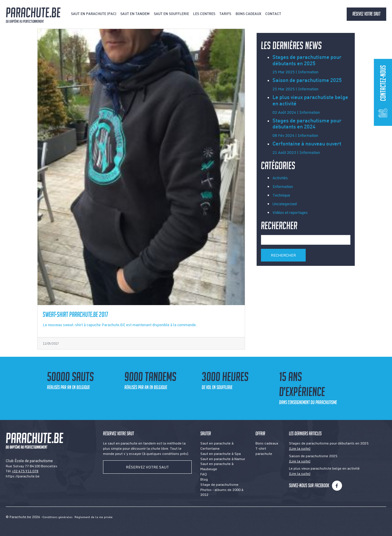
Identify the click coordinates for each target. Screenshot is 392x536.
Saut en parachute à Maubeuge (217, 466)
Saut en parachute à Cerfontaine (217, 446)
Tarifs (225, 14)
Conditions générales (57, 517)
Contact (273, 14)
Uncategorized (285, 204)
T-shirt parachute (264, 451)
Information (283, 186)
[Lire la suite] (300, 448)
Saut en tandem (135, 14)
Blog (204, 479)
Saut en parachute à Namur (223, 459)
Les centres (204, 14)
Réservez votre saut (147, 467)
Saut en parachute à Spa (221, 454)
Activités (280, 178)
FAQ (204, 474)
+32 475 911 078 (25, 471)
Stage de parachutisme (219, 484)
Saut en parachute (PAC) (94, 14)
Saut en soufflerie (171, 14)
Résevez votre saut (366, 14)
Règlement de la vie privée (94, 517)
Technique (281, 195)
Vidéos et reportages (290, 212)
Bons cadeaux (248, 14)
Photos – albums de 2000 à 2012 (222, 492)
